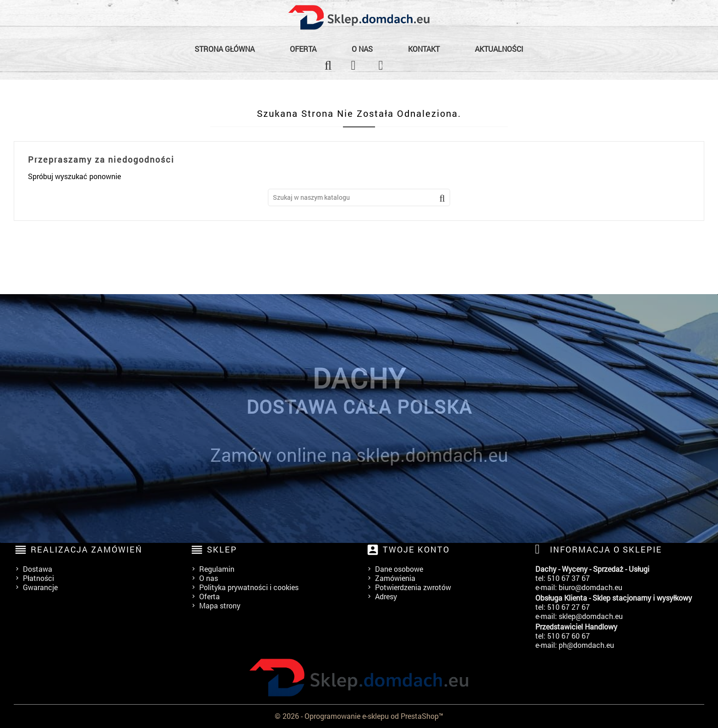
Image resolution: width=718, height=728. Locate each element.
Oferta (303, 49)
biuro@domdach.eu (590, 587)
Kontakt (424, 49)
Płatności (38, 578)
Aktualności (499, 49)
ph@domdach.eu (586, 645)
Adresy (386, 596)
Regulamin (217, 569)
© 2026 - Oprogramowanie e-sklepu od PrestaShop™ (359, 716)
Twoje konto (416, 549)
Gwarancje (40, 587)
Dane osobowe (399, 569)
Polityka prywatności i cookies (249, 587)
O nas (362, 49)
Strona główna (225, 49)
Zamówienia (395, 578)
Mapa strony (220, 605)
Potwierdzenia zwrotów (413, 587)
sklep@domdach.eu (591, 616)
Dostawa (38, 569)
